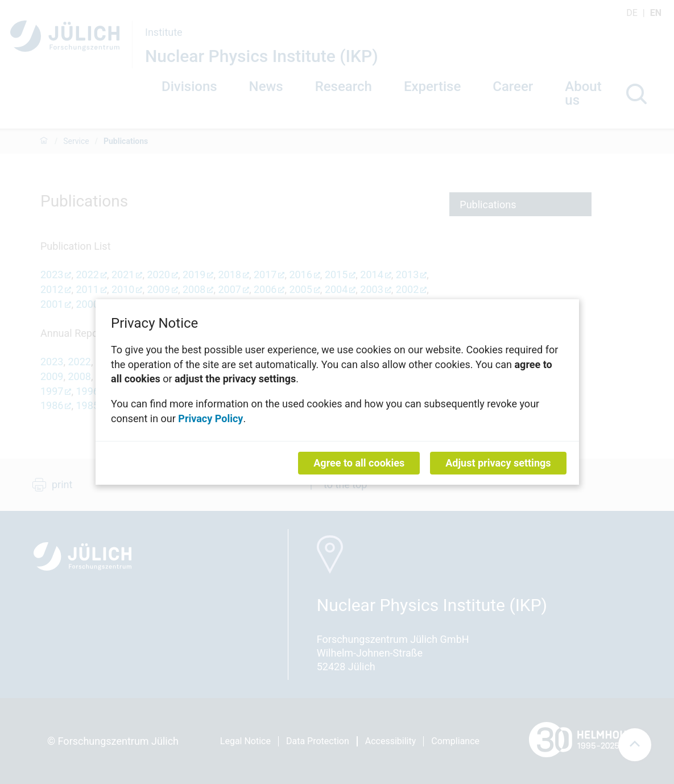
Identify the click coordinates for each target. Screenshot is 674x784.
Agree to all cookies (359, 463)
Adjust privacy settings (498, 463)
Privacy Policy (210, 418)
